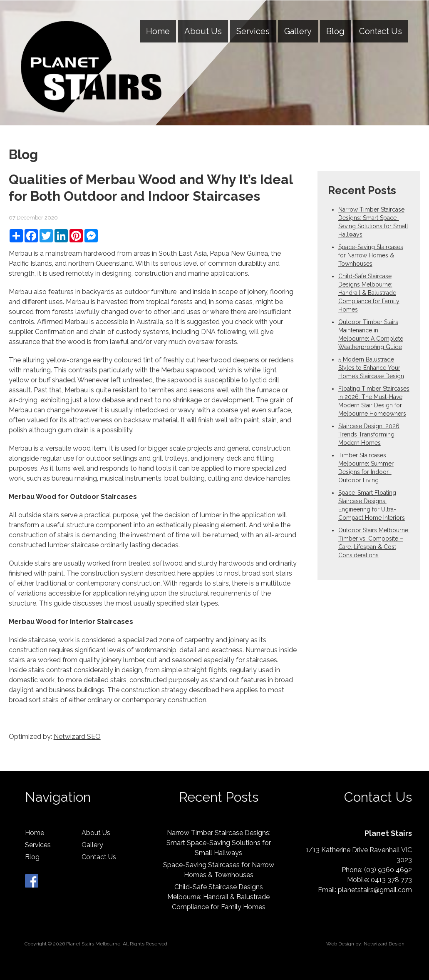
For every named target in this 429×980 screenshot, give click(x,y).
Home (158, 31)
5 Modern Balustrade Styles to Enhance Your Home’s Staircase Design (371, 368)
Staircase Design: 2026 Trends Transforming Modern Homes (369, 434)
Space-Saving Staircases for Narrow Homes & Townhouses (371, 255)
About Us (203, 31)
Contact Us (381, 31)
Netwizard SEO (77, 737)
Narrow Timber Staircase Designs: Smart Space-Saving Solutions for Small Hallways (219, 843)
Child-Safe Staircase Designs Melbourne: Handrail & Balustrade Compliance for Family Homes (369, 293)
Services (253, 31)
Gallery (298, 31)
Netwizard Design (384, 944)
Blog (335, 31)
